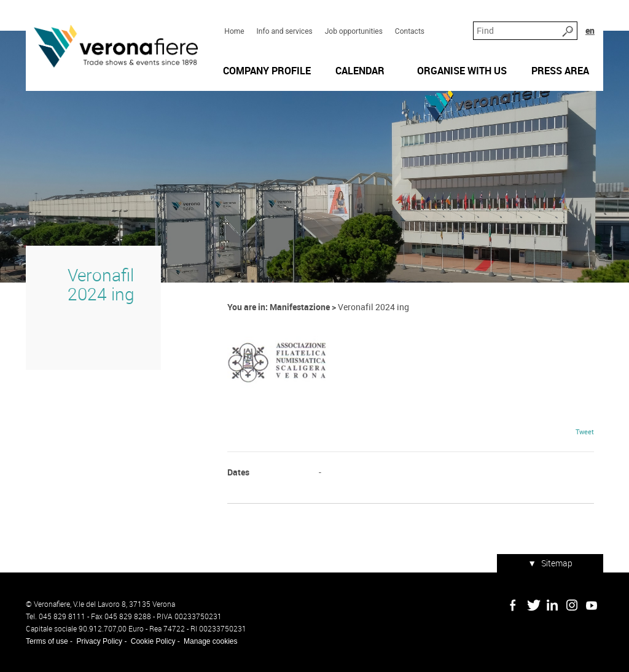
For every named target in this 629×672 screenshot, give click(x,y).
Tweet (585, 432)
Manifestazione (300, 307)
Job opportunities (354, 31)
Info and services (285, 31)
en (590, 30)
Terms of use (47, 641)
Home (234, 31)
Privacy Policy (99, 641)
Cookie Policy (153, 641)
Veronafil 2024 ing (101, 284)
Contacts (410, 31)
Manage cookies (210, 641)
